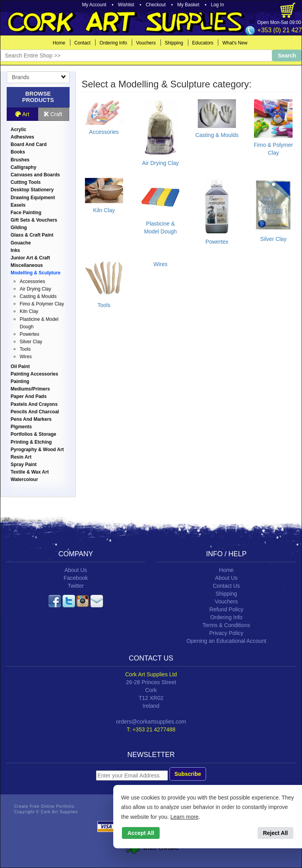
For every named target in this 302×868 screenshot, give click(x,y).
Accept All (141, 833)
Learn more (184, 817)
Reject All (275, 833)
